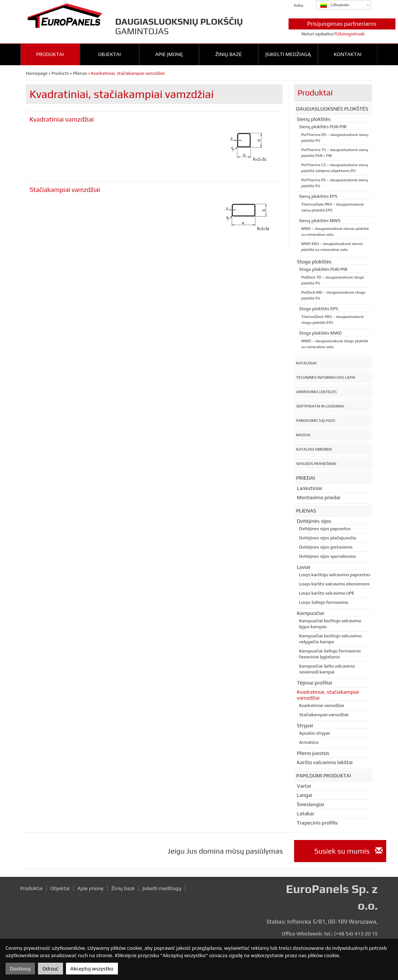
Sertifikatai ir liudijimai (320, 406)
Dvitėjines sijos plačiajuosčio (328, 538)
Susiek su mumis (348, 851)
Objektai (110, 54)
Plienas (80, 73)
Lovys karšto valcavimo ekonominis (335, 584)
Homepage (37, 73)
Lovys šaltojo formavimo (324, 602)
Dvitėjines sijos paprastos (325, 529)
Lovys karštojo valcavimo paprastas (335, 575)
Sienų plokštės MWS (320, 221)
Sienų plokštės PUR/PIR (323, 127)
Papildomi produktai (324, 776)
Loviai (304, 567)
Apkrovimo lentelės (317, 392)
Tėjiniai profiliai (315, 683)
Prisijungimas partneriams (342, 24)
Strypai (305, 725)
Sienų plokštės (314, 119)
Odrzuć (50, 969)
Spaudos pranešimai (316, 463)
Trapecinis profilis (317, 823)
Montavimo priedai (319, 497)
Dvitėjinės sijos (314, 521)
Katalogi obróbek (314, 449)
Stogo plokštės (314, 262)
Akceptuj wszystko (92, 969)
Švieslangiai (311, 804)
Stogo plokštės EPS (319, 309)
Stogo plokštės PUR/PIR (323, 269)
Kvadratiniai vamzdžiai (62, 119)
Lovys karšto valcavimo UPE (327, 593)
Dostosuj (20, 969)
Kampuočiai (311, 613)
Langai (305, 795)
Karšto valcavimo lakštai (325, 762)
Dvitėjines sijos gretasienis (326, 547)
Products (60, 73)
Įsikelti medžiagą (288, 54)
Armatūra (309, 742)
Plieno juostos (313, 753)
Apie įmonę (169, 54)
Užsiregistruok (350, 34)
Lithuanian (335, 5)
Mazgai (303, 435)
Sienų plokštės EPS (318, 196)
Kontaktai (348, 54)
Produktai (50, 54)
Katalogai (306, 363)
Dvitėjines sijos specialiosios (328, 556)
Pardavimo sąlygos (316, 420)
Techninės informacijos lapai (326, 377)
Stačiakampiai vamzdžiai (65, 190)
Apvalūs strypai (315, 733)
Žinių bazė (228, 54)
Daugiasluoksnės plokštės (332, 109)
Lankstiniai (310, 488)
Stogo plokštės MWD (321, 333)
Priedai (306, 478)
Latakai (306, 813)
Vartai (304, 786)
